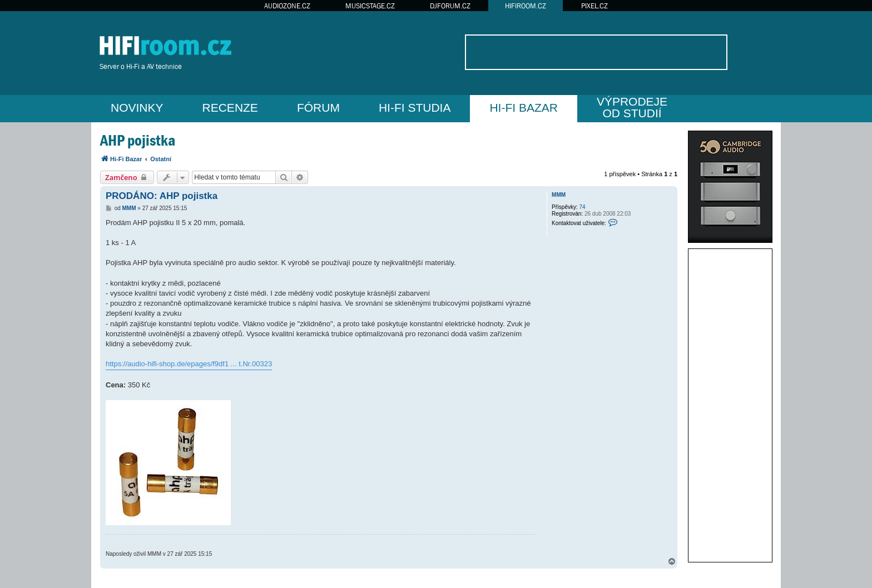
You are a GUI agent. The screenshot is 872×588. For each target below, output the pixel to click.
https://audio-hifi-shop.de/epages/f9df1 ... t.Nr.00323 (189, 364)
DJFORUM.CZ (450, 6)
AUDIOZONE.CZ (287, 6)
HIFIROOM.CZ (526, 6)
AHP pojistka (138, 140)
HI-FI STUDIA (415, 108)
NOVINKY (137, 108)
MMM (559, 195)
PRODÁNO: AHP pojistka (162, 196)
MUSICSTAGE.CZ (370, 6)
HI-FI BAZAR (524, 108)
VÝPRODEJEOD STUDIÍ (632, 107)
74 (583, 207)
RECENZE (230, 108)
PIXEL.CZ (594, 6)
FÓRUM (318, 108)
